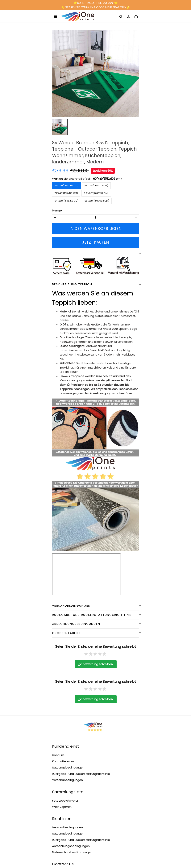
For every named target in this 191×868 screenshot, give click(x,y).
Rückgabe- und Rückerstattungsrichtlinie (81, 774)
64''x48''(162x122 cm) (96, 186)
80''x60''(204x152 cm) (96, 193)
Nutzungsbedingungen (68, 767)
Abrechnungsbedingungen (71, 846)
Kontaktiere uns (63, 761)
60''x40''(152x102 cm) (107, 179)
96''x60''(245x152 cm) (97, 201)
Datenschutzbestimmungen (72, 852)
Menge (57, 210)
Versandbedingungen (67, 780)
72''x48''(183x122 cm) (66, 193)
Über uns (58, 755)
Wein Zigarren (62, 807)
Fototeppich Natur (65, 801)
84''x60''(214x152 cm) (66, 201)
